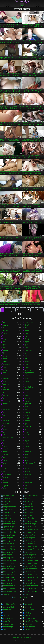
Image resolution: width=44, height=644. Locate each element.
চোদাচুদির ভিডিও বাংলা (31, 518)
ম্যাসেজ (27, 446)
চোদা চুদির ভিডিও (30, 504)
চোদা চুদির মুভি (29, 507)
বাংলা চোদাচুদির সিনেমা (31, 566)
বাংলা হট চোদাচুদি (8, 583)
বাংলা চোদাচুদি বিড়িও (9, 546)
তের (4, 342)
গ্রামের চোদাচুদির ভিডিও (32, 496)
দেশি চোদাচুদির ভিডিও (31, 521)
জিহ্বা (26, 455)
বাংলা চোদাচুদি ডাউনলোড (10, 541)
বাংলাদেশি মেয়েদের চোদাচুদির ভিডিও (10, 589)
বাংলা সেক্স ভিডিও (30, 627)
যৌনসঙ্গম (27, 469)
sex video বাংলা (30, 610)
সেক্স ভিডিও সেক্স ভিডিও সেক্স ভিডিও (32, 621)
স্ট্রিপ (4, 353)
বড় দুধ (27, 334)
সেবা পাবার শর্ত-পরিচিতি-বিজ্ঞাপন (22, 637)
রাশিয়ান (5, 429)
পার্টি (26, 429)
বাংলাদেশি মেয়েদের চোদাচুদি (32, 586)
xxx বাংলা (28, 616)
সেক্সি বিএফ (6, 613)
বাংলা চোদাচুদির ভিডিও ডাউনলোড (10, 563)
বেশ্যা (4, 373)
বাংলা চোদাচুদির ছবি (9, 558)
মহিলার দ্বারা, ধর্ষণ (8, 438)
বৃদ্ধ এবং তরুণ (29, 483)
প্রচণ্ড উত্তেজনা (7, 474)
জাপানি (27, 390)
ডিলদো (27, 407)
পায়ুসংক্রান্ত (28, 370)
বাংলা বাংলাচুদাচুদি (8, 627)
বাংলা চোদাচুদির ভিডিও (31, 561)
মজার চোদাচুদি (29, 594)
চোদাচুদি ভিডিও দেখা (9, 513)
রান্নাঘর (5, 489)
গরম (26, 353)
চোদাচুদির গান (7, 518)
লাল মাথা (6, 396)
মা (4, 412)
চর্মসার (27, 393)
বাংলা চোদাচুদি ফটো (9, 544)
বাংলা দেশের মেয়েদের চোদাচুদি (10, 575)
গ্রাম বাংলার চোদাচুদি (9, 496)
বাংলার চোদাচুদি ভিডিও (10, 592)
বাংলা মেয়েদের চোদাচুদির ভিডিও (32, 580)
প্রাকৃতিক (27, 379)
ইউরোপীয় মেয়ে (29, 322)
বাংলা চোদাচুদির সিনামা (9, 566)
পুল (26, 489)
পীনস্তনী (27, 325)
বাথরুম (27, 466)
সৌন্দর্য (5, 356)
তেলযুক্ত (27, 421)
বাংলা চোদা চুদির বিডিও (31, 530)
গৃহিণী (26, 424)
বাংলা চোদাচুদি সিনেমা (31, 552)
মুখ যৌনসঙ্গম (28, 435)
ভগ (4, 328)
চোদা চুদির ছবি (29, 501)
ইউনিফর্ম (5, 483)
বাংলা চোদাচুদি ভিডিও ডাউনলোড (32, 549)
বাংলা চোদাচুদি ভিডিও (9, 549)
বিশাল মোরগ (7, 390)
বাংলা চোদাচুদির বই (30, 558)
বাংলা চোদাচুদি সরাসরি (9, 552)
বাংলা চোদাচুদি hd (30, 532)
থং (4, 418)
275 (20, 314)
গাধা (26, 328)
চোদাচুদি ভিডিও (29, 607)
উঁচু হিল (27, 441)
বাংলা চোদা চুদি (29, 624)
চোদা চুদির (28, 499)
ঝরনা (26, 477)
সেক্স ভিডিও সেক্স (30, 630)
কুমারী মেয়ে (6, 345)
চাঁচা (26, 336)
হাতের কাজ (28, 404)
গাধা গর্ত (5, 460)
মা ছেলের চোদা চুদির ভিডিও (21, 597)
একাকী (5, 387)
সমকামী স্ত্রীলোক (29, 387)
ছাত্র (4, 427)
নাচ (4, 443)
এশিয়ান (5, 362)
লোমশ (27, 384)
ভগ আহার (6, 424)
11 (41, 310)
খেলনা (27, 367)
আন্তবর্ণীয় (27, 398)
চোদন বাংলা (6, 499)
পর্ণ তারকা (6, 379)
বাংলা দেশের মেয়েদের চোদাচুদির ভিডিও (32, 575)
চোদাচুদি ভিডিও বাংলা (31, 513)
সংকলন (27, 362)
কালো (5, 398)
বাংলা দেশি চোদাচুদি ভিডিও (32, 569)
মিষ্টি (26, 356)
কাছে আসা (28, 401)
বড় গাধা (27, 480)
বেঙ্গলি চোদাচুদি (7, 594)
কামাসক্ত (5, 350)
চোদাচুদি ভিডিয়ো (29, 515)
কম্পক (5, 441)
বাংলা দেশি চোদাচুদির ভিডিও (10, 572)
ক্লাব (26, 486)
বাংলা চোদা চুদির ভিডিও (10, 532)
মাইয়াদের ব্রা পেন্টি (30, 463)
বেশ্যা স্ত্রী (27, 418)
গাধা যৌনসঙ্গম (7, 401)
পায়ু (4, 472)
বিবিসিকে (27, 412)
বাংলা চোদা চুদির (8, 530)
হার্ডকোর (5, 325)
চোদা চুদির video (8, 501)
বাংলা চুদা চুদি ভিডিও (31, 618)
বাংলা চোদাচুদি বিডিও (31, 546)
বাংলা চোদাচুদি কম (30, 535)
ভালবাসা (27, 472)
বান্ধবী (27, 376)
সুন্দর (26, 345)
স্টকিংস (5, 359)
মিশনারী (27, 339)
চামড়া (26, 365)
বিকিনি (27, 449)
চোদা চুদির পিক (7, 504)
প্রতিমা (5, 480)
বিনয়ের (5, 376)
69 (26, 438)
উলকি (5, 381)
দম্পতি (27, 396)
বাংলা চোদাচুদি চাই (8, 538)
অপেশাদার (6, 384)
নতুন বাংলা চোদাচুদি (30, 524)
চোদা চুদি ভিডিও (8, 621)
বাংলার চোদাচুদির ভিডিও (32, 592)
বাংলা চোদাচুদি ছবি (30, 538)
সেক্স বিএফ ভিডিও (30, 604)
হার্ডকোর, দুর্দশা (7, 477)
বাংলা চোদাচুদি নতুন (30, 541)
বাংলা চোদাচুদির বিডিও (9, 561)
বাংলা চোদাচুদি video (9, 535)
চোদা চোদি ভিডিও (8, 624)
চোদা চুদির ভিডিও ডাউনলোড (10, 507)
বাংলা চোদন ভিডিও (30, 527)
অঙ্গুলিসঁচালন (29, 373)
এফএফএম (6, 421)
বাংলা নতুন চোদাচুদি (9, 577)
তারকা (5, 407)
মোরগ (5, 415)
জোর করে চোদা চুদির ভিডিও (10, 521)
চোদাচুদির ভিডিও (8, 610)
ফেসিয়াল (6, 370)
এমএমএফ (28, 427)
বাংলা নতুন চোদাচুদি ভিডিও (32, 577)
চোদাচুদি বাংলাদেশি (8, 510)
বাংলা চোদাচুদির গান (30, 555)
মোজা (26, 460)
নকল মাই (5, 449)
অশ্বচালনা (6, 331)
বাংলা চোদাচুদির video (9, 555)
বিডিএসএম (6, 458)
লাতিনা (5, 435)
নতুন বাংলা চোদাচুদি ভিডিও (10, 527)
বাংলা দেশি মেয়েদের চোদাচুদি (32, 572)
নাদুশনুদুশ (5, 486)
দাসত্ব (4, 469)
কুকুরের (27, 331)
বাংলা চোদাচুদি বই (30, 544)
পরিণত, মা (28, 474)
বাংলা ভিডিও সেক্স (8, 618)
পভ (4, 393)
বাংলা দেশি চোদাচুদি (8, 569)
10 (37, 310)
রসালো (27, 443)
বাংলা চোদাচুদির (22, 2)
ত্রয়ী (26, 359)
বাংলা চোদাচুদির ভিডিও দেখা (32, 563)
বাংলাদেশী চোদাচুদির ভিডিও (32, 589)
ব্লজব (4, 322)
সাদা (4, 336)
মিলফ (26, 348)
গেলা (26, 432)
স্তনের (26, 458)
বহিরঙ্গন (27, 381)
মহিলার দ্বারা (28, 350)
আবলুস (5, 452)
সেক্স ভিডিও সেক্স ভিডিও (10, 604)
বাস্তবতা (5, 432)
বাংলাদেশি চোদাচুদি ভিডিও (10, 586)
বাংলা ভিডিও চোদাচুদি (9, 580)
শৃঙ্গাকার (5, 367)
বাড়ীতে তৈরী (7, 410)
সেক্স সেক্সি (6, 616)
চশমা (26, 410)
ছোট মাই (5, 334)
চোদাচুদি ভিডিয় (7, 515)
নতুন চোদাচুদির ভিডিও (9, 524)
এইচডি (27, 342)
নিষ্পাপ (5, 339)
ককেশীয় (5, 404)
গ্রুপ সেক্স (27, 415)
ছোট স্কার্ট (6, 455)
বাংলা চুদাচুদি (28, 613)
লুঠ (4, 348)
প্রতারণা (5, 466)
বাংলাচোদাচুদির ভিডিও (31, 583)
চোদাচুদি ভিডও (29, 510)
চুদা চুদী (5, 630)
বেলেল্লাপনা (28, 452)
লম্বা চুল (5, 446)
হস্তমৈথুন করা (7, 365)
